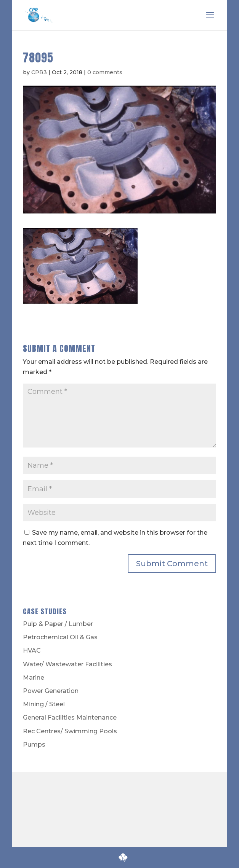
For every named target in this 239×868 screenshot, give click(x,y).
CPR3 (39, 72)
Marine (34, 678)
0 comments (105, 72)
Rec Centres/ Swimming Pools (70, 731)
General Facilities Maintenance (70, 717)
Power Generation (51, 691)
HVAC (32, 651)
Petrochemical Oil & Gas (60, 637)
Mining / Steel (44, 704)
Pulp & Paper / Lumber (58, 624)
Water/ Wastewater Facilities (67, 664)
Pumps (34, 745)
